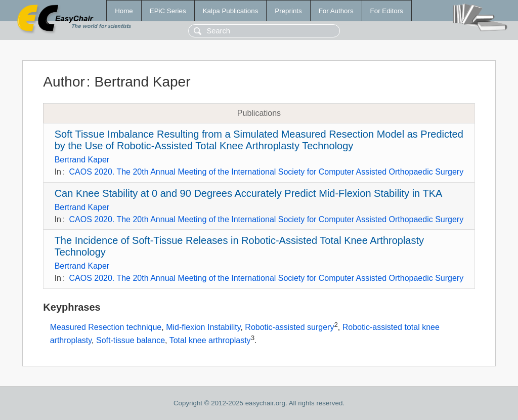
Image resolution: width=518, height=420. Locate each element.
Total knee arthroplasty (210, 340)
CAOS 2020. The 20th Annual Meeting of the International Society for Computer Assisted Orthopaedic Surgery (266, 172)
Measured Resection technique (106, 327)
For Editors (387, 11)
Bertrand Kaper (82, 160)
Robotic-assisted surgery (289, 327)
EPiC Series (168, 11)
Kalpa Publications (231, 11)
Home (124, 11)
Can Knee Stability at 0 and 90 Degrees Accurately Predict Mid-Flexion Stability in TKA (249, 193)
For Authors (336, 11)
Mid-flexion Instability (203, 327)
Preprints (288, 11)
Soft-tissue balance (131, 340)
